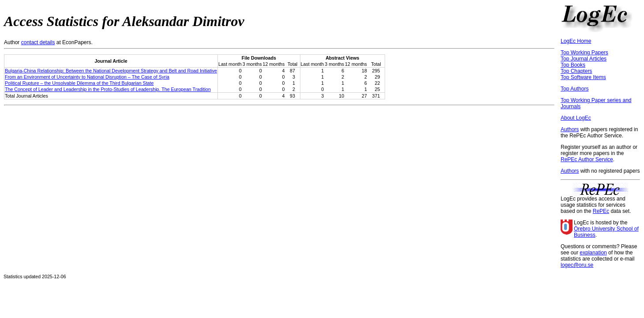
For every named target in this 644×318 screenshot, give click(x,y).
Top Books (573, 65)
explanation (593, 253)
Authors (570, 129)
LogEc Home (576, 41)
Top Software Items (583, 77)
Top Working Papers (584, 53)
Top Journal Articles (584, 59)
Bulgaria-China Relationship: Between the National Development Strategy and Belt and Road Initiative (111, 71)
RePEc (601, 211)
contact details (38, 42)
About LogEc (576, 118)
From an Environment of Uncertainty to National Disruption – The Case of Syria (87, 77)
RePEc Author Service (587, 159)
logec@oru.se (577, 265)
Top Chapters (576, 71)
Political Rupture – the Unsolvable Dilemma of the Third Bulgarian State (79, 83)
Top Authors (575, 89)
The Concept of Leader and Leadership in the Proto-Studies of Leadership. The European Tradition (108, 89)
